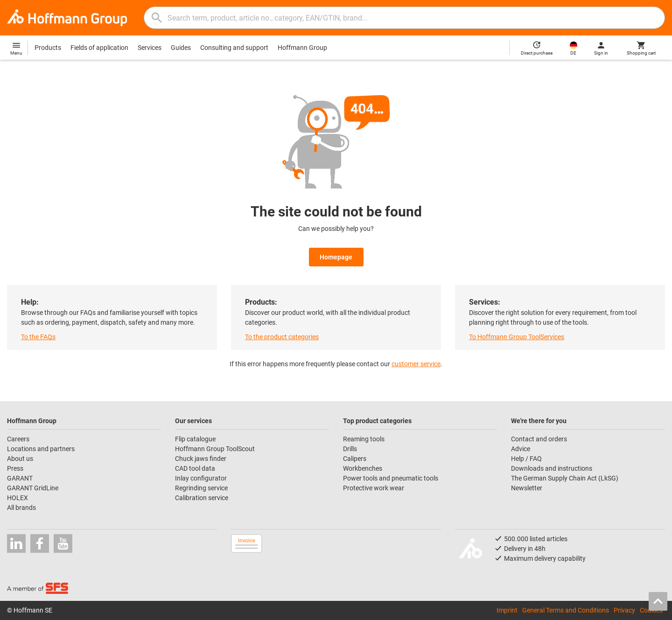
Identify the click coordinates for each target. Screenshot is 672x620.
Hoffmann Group (302, 48)
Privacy (624, 610)
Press (15, 468)
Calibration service (202, 498)
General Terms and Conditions (566, 610)
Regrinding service (201, 488)
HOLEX (17, 498)
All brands (21, 508)
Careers (18, 439)
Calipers (355, 459)
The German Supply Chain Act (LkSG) (565, 478)
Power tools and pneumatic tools (391, 478)
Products (48, 48)
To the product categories (282, 337)
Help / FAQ (526, 459)
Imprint (507, 610)
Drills (350, 449)
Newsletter (527, 488)
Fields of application (99, 48)
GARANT (20, 478)
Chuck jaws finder (201, 459)
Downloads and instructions (552, 468)
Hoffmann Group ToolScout (215, 449)
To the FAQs (38, 337)
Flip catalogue (195, 439)
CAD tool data (195, 468)
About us (20, 459)
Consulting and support (234, 48)
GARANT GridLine (33, 488)
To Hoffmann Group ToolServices (517, 337)
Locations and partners (41, 449)
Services (150, 48)
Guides (181, 48)
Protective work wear (374, 488)
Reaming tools (364, 439)
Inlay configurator (201, 478)
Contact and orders (539, 439)
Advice (521, 449)
